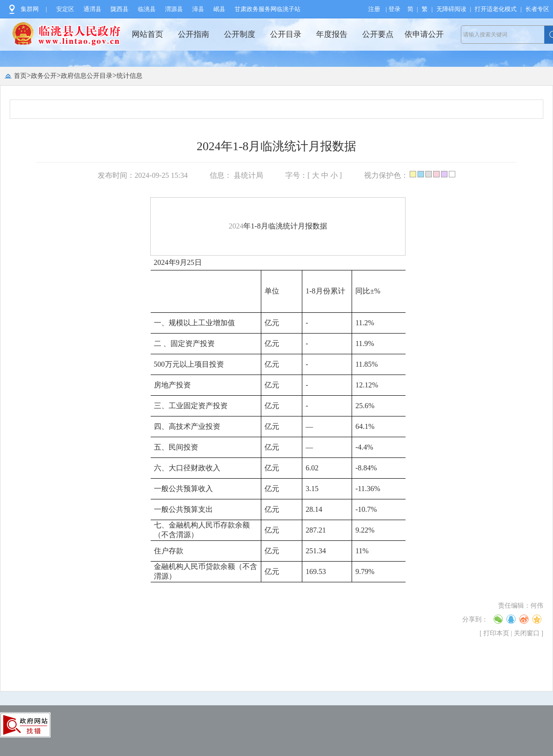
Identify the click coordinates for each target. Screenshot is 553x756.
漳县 (198, 9)
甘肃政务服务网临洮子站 (268, 9)
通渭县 (92, 9)
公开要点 (378, 34)
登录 (394, 9)
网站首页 (147, 34)
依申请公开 (424, 34)
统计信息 (129, 76)
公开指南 (194, 34)
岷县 (219, 9)
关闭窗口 (527, 633)
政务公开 (44, 76)
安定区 (65, 9)
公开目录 (286, 34)
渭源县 (174, 9)
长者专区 (537, 9)
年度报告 (332, 34)
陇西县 (120, 9)
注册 (374, 9)
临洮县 (147, 9)
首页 (20, 76)
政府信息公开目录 (87, 76)
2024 (236, 226)
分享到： (475, 619)
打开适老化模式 (496, 9)
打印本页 (496, 633)
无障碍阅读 (451, 9)
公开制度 (240, 34)
